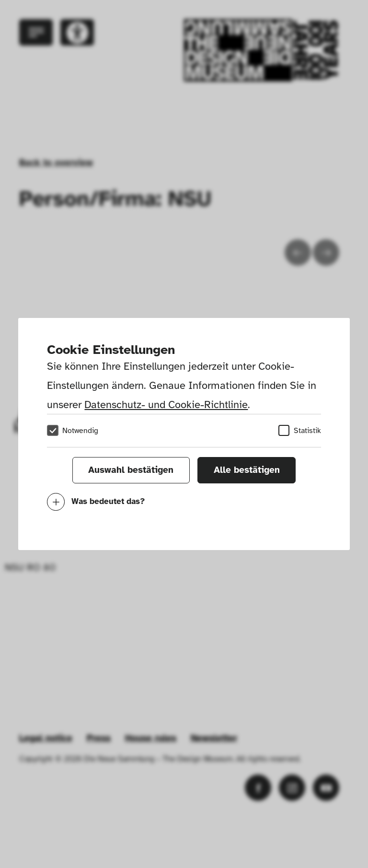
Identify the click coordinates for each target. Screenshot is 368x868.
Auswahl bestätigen (131, 470)
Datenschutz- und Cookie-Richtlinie (166, 405)
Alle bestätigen (247, 470)
